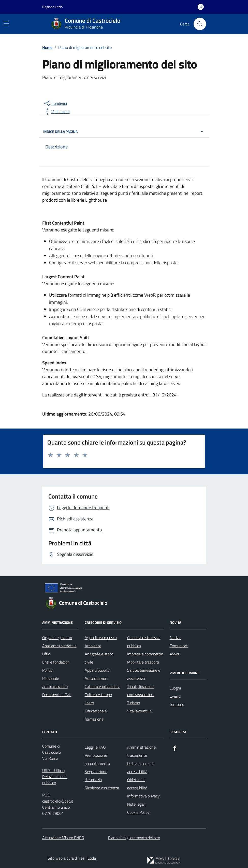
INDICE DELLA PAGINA (124, 132)
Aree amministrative (59, 646)
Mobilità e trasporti (143, 662)
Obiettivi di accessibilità (137, 784)
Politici (48, 670)
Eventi (175, 696)
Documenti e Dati (57, 695)
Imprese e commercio (145, 654)
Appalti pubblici (97, 670)
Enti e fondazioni (56, 662)
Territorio (177, 704)
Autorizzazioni (96, 678)
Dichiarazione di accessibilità (140, 767)
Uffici (46, 654)
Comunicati (179, 646)
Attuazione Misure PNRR (63, 838)
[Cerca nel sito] (200, 24)
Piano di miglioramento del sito (134, 838)
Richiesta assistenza (102, 788)
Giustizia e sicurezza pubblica (144, 642)
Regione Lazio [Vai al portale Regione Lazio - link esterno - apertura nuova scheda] (52, 7)
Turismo (134, 703)
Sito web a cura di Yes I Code (72, 858)
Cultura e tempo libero (98, 699)
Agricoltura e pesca (101, 638)
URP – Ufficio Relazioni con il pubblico (55, 777)
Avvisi (175, 654)
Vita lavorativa (139, 711)
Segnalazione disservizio (96, 776)
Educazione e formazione (96, 715)
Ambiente (93, 646)
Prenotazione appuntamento (97, 759)
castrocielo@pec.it (58, 801)
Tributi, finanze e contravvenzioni (141, 691)
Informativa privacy (143, 796)
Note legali (136, 804)
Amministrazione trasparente (141, 751)
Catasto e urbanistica (103, 686)
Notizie (176, 638)
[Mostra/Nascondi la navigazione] (6, 23)
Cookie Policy (138, 812)
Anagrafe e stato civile (99, 658)
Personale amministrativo (55, 682)
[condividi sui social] (55, 103)
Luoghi (175, 688)
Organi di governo (57, 638)
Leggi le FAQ (95, 747)
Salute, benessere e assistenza (144, 674)
